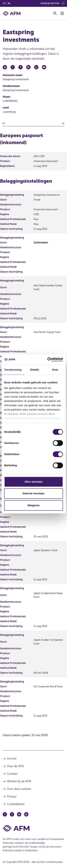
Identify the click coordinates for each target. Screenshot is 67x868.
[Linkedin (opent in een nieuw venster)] (19, 814)
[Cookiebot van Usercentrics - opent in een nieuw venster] (48, 360)
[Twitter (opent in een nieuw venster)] (5, 814)
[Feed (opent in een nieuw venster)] (26, 814)
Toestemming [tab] (13, 370)
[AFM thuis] (12, 13)
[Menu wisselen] (62, 13)
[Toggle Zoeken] (55, 13)
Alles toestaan (34, 482)
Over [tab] (55, 370)
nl (9, 3)
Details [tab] (34, 370)
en (4, 3)
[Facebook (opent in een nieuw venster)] (12, 814)
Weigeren (33, 505)
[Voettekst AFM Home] (33, 828)
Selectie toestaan (33, 493)
